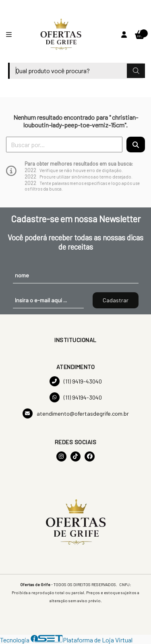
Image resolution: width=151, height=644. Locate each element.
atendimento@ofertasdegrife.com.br (76, 413)
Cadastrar (116, 300)
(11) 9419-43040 (76, 381)
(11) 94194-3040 (76, 397)
